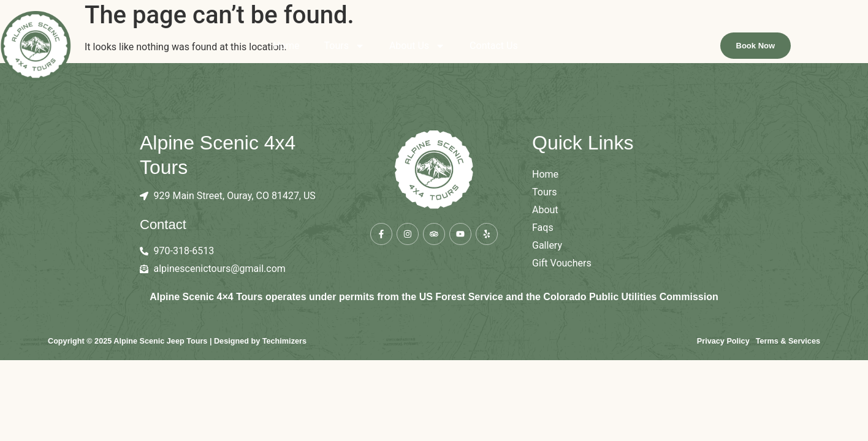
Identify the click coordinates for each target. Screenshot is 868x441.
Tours (383, 46)
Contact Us (532, 46)
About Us (456, 46)
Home (325, 46)
